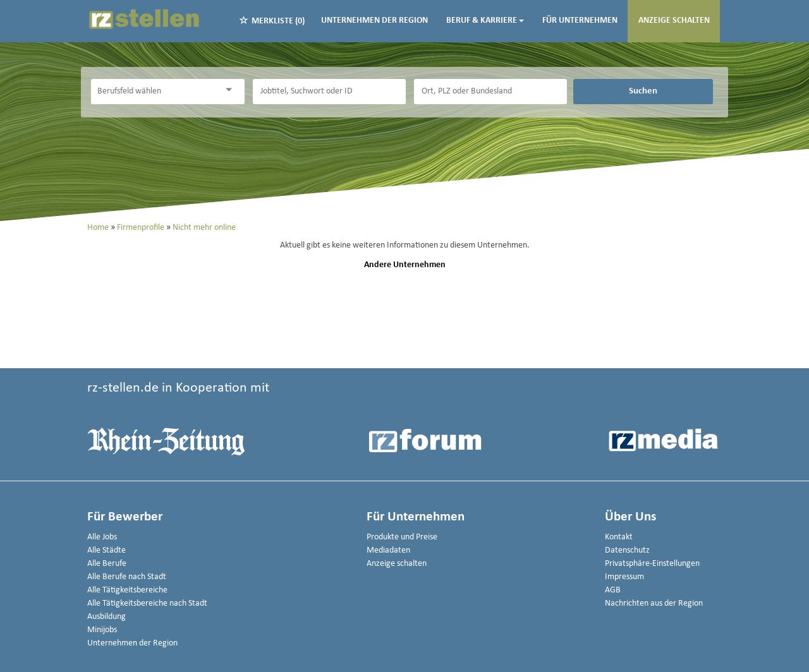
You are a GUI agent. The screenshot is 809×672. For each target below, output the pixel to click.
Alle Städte (106, 550)
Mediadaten (388, 550)
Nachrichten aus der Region (654, 603)
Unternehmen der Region (374, 21)
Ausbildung (106, 617)
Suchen (643, 91)
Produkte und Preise (402, 537)
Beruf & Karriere (485, 21)
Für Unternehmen (580, 21)
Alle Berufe (107, 564)
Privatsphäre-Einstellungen (652, 564)
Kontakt (619, 537)
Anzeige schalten (674, 21)
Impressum (624, 577)
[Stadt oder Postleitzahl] (490, 92)
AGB (613, 590)
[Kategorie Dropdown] (232, 90)
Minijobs (102, 630)
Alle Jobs (102, 537)
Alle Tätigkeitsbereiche (127, 590)
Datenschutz (627, 550)
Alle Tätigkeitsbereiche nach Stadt (147, 603)
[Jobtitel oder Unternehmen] (329, 92)
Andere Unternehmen (405, 265)
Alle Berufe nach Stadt (127, 577)
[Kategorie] (155, 92)
